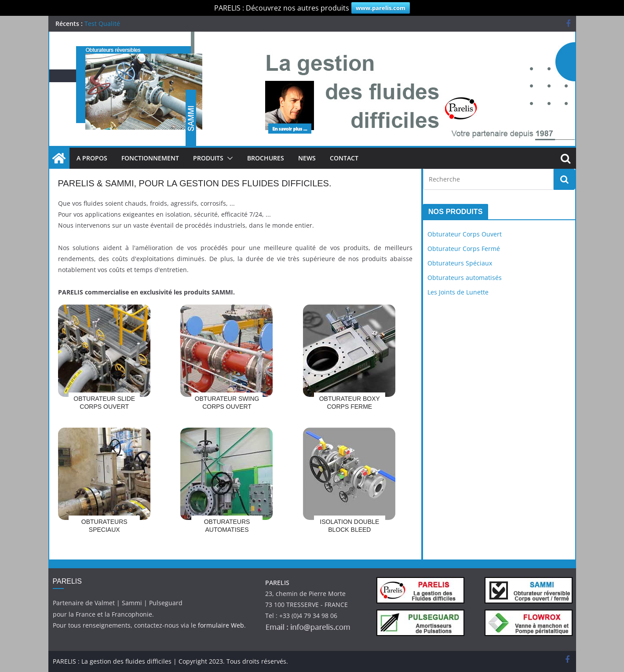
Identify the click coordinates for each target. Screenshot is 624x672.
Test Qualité (102, 24)
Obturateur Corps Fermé (464, 249)
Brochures (266, 158)
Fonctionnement (150, 158)
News (307, 158)
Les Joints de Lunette (458, 292)
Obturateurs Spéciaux (460, 263)
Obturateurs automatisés (465, 278)
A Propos (92, 158)
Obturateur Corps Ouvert (465, 234)
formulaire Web (221, 625)
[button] (228, 158)
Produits (208, 158)
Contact (344, 158)
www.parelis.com (381, 8)
